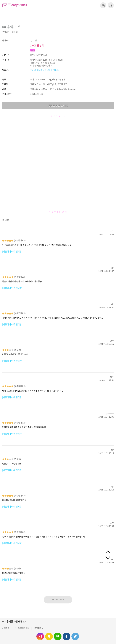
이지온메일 (14, 5)
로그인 (111, 5)
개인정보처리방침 (22, 628)
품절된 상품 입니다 (58, 105)
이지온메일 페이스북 (66, 636)
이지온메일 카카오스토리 (49, 636)
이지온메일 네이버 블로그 (58, 636)
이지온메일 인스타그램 (40, 636)
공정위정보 (39, 628)
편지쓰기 (103, 5)
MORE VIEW (58, 600)
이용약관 (6, 628)
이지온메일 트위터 (75, 636)
